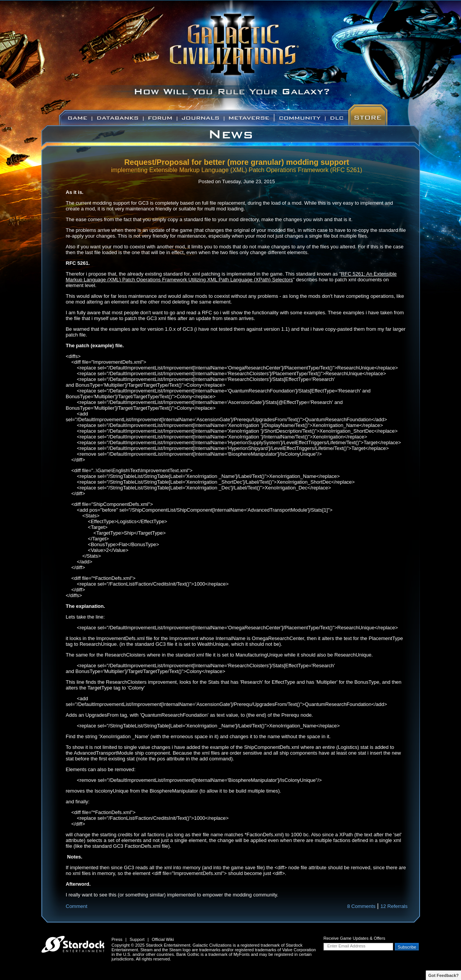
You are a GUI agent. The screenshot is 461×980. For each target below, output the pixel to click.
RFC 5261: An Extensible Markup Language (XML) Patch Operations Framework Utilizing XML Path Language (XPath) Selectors (231, 277)
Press (117, 939)
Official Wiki (163, 939)
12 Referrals (394, 906)
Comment (77, 906)
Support (137, 939)
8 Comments (361, 906)
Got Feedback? (444, 975)
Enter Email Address (346, 946)
